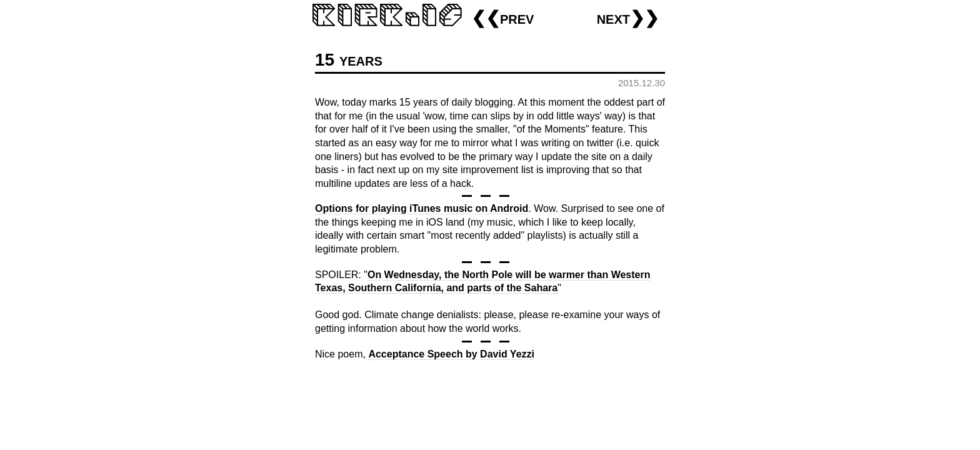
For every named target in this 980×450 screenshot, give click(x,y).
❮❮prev (502, 18)
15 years (349, 60)
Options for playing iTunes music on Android (422, 208)
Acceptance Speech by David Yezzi (451, 354)
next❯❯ (628, 18)
